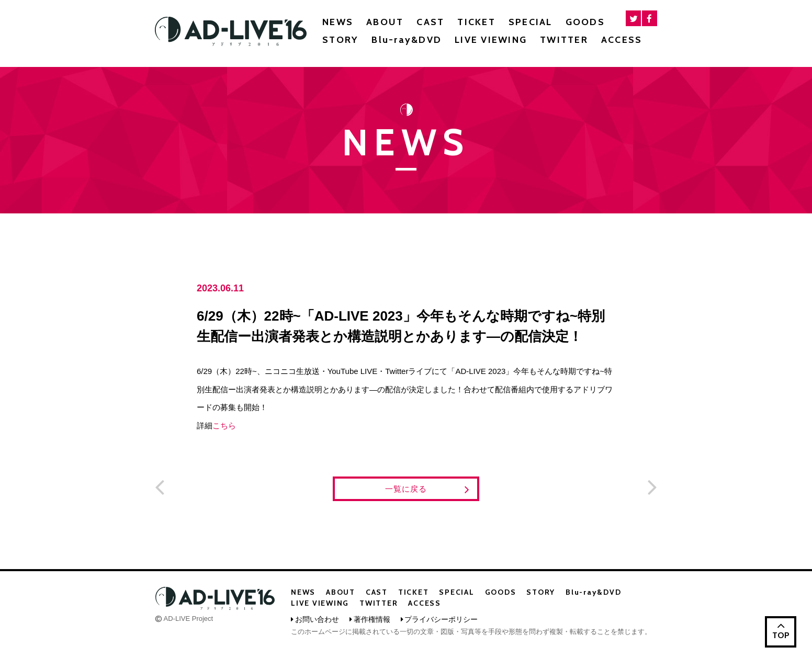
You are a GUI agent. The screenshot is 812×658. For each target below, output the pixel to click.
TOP (781, 629)
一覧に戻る (428, 489)
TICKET (476, 22)
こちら (224, 426)
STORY (340, 40)
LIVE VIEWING (491, 40)
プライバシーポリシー (441, 619)
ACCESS (622, 40)
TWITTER (564, 40)
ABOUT (385, 22)
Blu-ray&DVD (407, 40)
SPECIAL (531, 22)
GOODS (585, 22)
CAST (430, 22)
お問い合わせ (317, 619)
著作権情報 (372, 619)
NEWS (338, 22)
